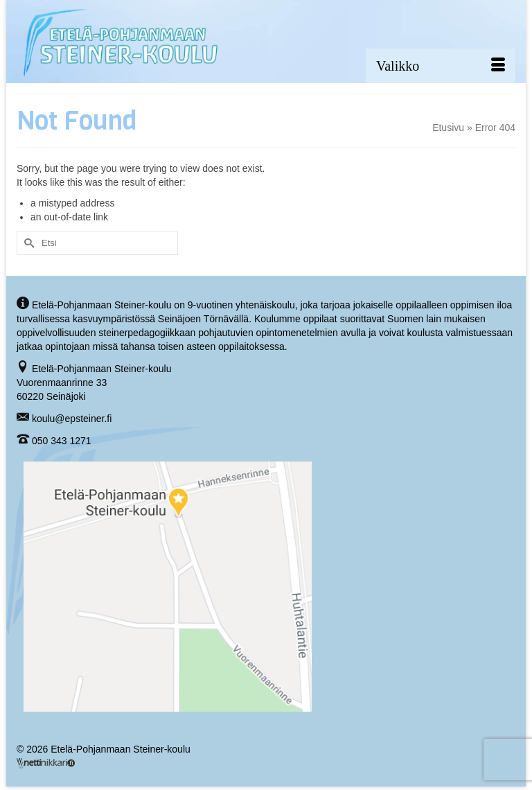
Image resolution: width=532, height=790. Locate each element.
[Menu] (441, 66)
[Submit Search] (27, 243)
